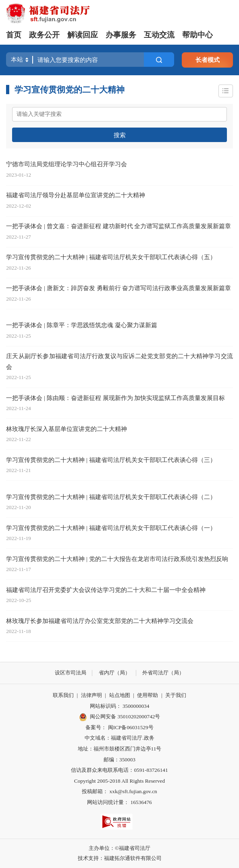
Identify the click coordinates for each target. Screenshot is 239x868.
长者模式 (208, 60)
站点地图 (120, 695)
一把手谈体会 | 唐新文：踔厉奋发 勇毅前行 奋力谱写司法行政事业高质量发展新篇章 (118, 288)
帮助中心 (197, 35)
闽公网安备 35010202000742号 (120, 717)
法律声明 (91, 695)
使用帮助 (148, 695)
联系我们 (63, 695)
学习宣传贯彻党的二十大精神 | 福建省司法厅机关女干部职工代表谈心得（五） (111, 257)
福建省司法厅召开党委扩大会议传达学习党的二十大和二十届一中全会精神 (106, 590)
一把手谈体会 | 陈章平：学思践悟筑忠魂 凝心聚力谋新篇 (81, 325)
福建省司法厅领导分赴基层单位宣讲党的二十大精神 (76, 195)
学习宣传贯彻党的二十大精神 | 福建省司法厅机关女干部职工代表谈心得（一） (111, 528)
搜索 (120, 135)
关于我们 (176, 695)
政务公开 (44, 35)
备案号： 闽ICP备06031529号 (119, 727)
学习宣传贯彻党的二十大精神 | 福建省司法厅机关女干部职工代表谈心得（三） (111, 460)
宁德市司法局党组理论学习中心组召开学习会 (67, 164)
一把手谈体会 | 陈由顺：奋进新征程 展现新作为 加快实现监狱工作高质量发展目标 (115, 398)
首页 (14, 35)
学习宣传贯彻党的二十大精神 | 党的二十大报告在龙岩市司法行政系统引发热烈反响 (117, 559)
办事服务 (121, 35)
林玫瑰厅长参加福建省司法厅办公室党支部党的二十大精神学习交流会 (100, 621)
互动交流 (159, 35)
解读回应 (83, 35)
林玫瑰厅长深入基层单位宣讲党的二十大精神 (67, 429)
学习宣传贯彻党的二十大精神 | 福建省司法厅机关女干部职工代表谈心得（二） (111, 497)
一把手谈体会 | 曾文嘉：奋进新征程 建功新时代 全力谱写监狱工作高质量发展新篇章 (118, 226)
